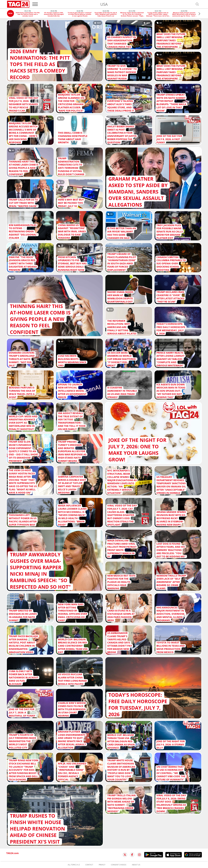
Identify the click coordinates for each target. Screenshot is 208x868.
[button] (199, 14)
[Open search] (197, 4)
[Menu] (35, 4)
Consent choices (119, 865)
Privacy (102, 865)
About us (136, 865)
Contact (89, 865)
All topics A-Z (74, 865)
